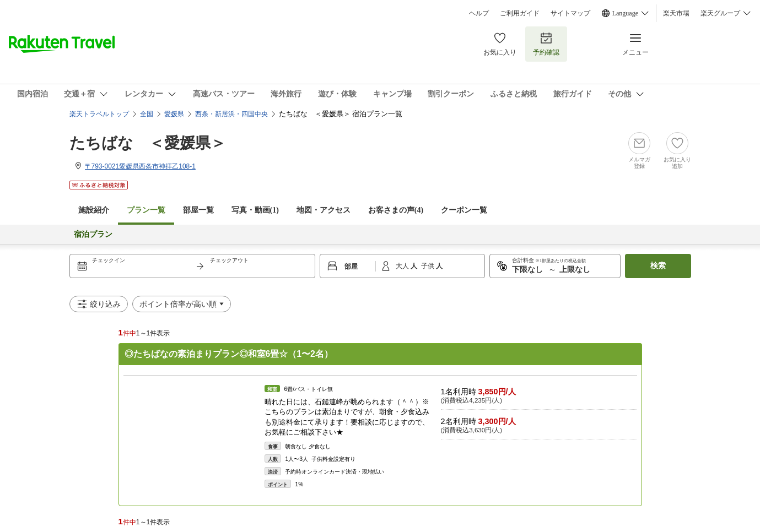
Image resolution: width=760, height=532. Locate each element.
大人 (403, 266)
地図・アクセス (324, 210)
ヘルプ (479, 13)
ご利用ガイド (520, 13)
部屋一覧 (198, 210)
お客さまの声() (396, 210)
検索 (658, 266)
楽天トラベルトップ (99, 114)
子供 (428, 266)
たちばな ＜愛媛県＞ (148, 143)
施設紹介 (94, 210)
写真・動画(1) (255, 210)
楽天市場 (676, 13)
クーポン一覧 (464, 210)
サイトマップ (570, 13)
